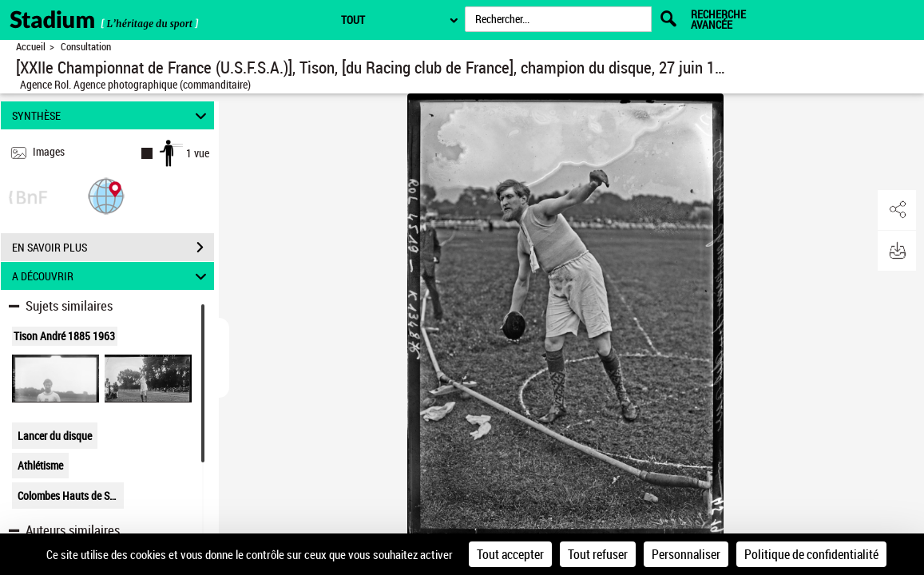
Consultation (86, 47)
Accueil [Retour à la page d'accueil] (31, 47)
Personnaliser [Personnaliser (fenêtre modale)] (686, 554)
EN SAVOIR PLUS (113, 248)
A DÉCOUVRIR (112, 276)
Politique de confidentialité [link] (811, 554)
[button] (106, 195)
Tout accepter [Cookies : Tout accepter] (510, 554)
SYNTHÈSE (112, 115)
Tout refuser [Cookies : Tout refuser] (598, 554)
